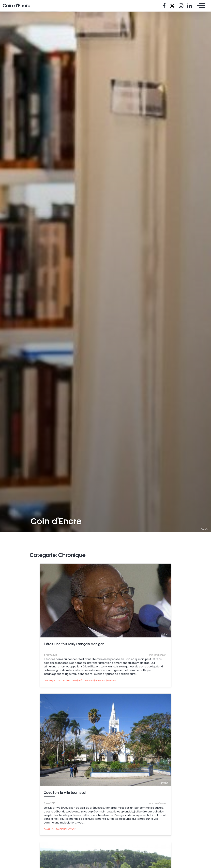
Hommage (100, 681)
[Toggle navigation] (200, 6)
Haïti (80, 681)
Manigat (111, 681)
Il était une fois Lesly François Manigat (74, 644)
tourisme (60, 829)
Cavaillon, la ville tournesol (65, 793)
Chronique (49, 681)
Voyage (71, 829)
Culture (61, 681)
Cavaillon (49, 829)
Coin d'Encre (16, 6)
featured (71, 681)
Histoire (89, 681)
